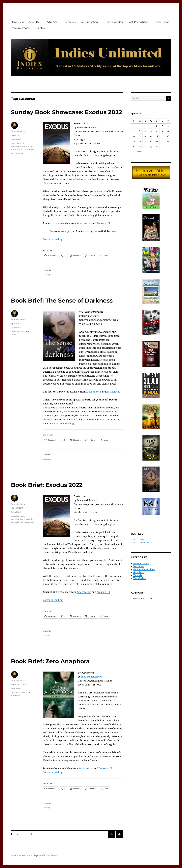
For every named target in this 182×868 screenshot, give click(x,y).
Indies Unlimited (19, 856)
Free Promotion (89, 22)
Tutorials (138, 575)
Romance (15, 332)
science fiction (18, 149)
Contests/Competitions (144, 569)
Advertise (52, 22)
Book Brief (16, 139)
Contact (41, 28)
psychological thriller (21, 692)
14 (32, 834)
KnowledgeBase (114, 22)
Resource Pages (20, 28)
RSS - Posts (139, 540)
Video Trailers (140, 578)
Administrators (18, 131)
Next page (119, 838)
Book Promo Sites (138, 22)
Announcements (141, 563)
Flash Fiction (162, 22)
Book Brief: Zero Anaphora (50, 661)
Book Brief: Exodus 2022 (47, 485)
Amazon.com (86, 768)
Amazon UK (105, 768)
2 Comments (17, 153)
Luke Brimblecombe (91, 677)
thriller (14, 335)
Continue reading (53, 239)
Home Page (18, 22)
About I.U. (34, 22)
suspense (29, 149)
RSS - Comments (141, 543)
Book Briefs (139, 566)
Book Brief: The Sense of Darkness (62, 300)
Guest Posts (139, 572)
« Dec (139, 152)
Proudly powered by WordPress (43, 856)
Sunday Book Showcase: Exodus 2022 (67, 112)
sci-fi (30, 146)
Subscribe (70, 22)
